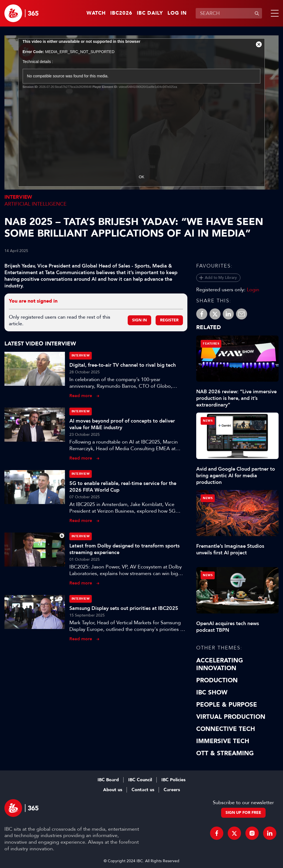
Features (211, 344)
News (208, 421)
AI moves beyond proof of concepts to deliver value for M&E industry (122, 424)
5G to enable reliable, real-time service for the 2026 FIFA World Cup (123, 487)
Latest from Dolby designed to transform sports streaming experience (125, 549)
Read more (81, 396)
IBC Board (108, 780)
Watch (96, 13)
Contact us (143, 790)
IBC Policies (173, 780)
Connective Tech (226, 729)
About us (113, 790)
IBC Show (212, 693)
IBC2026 (121, 13)
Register (169, 320)
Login (253, 290)
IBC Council (140, 780)
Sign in (139, 320)
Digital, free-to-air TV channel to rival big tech (123, 365)
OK (141, 177)
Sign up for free (243, 813)
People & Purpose (227, 705)
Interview (18, 197)
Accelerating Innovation (220, 664)
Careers (172, 790)
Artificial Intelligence (36, 204)
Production (217, 680)
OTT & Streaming (225, 753)
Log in (177, 13)
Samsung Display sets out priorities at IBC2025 (124, 608)
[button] (274, 13)
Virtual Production (231, 717)
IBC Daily (150, 13)
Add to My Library (221, 278)
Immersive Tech (223, 741)
